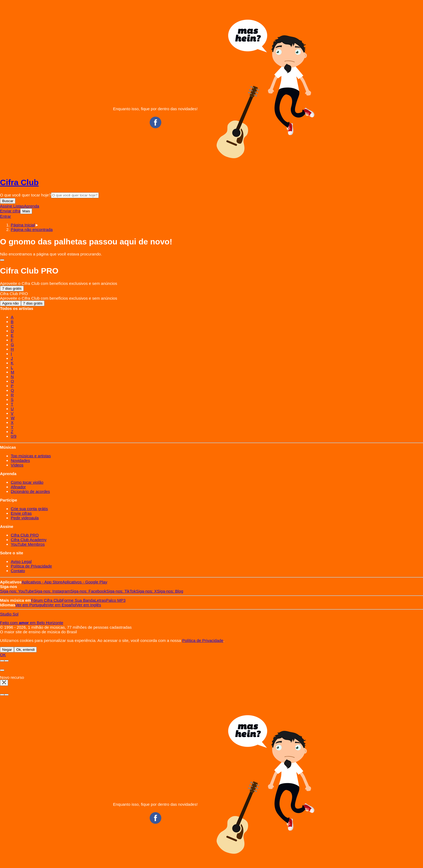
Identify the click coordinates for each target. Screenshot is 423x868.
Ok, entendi (25, 650)
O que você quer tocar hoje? (25, 195)
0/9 (14, 436)
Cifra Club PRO (25, 535)
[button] (32, 229)
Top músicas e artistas (31, 456)
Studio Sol (9, 614)
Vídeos (17, 465)
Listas (18, 206)
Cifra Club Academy (29, 540)
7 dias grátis (12, 288)
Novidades (20, 460)
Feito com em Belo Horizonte (32, 623)
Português (32, 605)
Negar (7, 650)
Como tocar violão (27, 482)
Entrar (6, 216)
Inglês (89, 605)
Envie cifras (21, 513)
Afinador (18, 487)
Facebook (88, 591)
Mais (26, 211)
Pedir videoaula (25, 518)
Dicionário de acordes (30, 491)
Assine (7, 206)
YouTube (17, 591)
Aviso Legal (21, 561)
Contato (18, 571)
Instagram (52, 591)
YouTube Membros (28, 544)
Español (62, 605)
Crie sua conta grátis (29, 509)
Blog (170, 591)
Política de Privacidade (31, 566)
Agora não (11, 303)
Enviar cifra (10, 211)
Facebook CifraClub (155, 122)
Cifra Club (19, 182)
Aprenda (31, 206)
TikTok (121, 591)
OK (3, 655)
